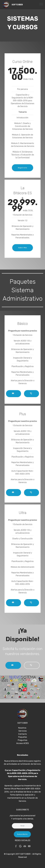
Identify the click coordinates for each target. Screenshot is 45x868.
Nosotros (22, 728)
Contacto (22, 734)
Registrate (22, 168)
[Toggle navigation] (41, 4)
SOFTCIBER (17, 5)
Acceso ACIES (23, 743)
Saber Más (23, 248)
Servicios (23, 731)
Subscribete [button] (22, 834)
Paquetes (23, 737)
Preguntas (22, 740)
